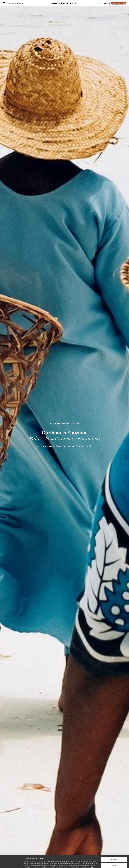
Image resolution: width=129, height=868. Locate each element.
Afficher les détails (99, 864)
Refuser (114, 853)
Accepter (114, 847)
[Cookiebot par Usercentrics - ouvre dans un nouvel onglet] (12, 864)
